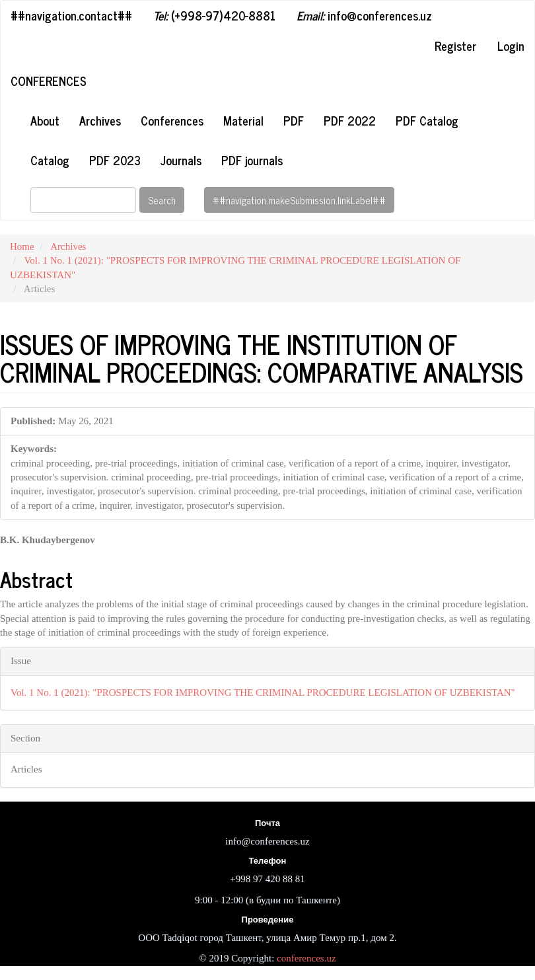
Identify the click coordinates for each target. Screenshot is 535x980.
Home (22, 246)
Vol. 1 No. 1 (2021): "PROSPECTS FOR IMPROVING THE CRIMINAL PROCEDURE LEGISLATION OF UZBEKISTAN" (263, 693)
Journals (181, 160)
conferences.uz (306, 958)
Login (511, 46)
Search (162, 200)
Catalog (50, 160)
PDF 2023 (115, 160)
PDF (294, 120)
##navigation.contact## (71, 15)
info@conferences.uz (364, 15)
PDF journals (252, 160)
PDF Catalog (427, 120)
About (45, 120)
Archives (100, 120)
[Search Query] (83, 200)
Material (243, 120)
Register (455, 46)
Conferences (49, 81)
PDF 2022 (350, 120)
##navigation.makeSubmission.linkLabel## (299, 200)
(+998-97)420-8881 (214, 15)
